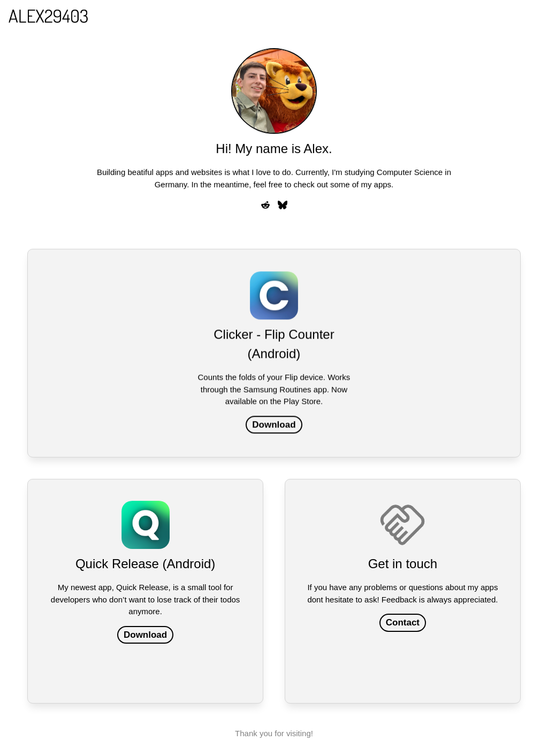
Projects (400, 16)
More (481, 15)
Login (359, 16)
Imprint (444, 16)
